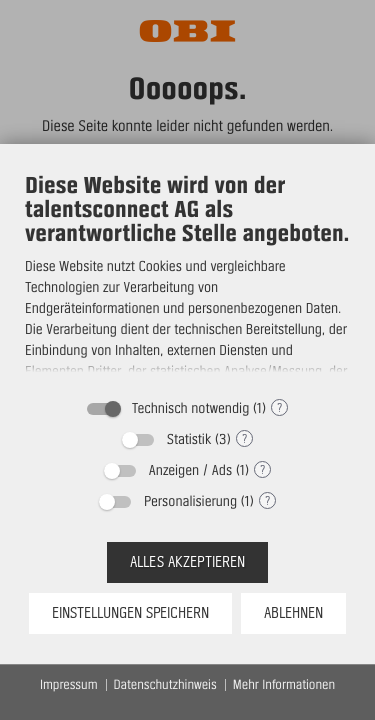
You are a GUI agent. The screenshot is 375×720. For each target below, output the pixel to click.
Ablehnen (293, 613)
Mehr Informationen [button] (284, 684)
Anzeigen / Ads (190, 470)
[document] (187, 278)
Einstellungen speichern (130, 613)
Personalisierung (190, 501)
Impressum (69, 684)
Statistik (189, 439)
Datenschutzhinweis (165, 684)
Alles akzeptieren (187, 562)
